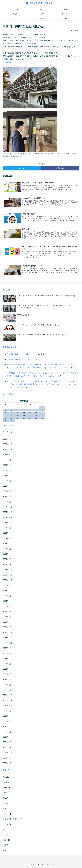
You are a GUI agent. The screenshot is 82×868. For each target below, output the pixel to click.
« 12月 (5, 426)
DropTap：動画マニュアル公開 (19, 355)
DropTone (7, 799)
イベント (6, 809)
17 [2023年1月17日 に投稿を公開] (12, 416)
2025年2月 (7, 497)
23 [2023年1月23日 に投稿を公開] (6, 418)
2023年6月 (7, 601)
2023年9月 (7, 586)
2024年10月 (8, 518)
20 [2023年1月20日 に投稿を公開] (30, 416)
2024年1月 (7, 565)
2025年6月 (7, 476)
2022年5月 (7, 669)
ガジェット (7, 814)
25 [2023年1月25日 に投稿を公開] (18, 418)
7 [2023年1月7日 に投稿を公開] (36, 411)
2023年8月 (7, 591)
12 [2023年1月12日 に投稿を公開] (24, 413)
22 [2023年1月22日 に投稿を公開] (42, 416)
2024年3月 (7, 554)
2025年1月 (7, 502)
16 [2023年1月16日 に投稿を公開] (6, 416)
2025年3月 (7, 492)
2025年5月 (7, 481)
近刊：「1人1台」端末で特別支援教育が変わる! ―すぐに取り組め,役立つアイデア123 (40, 382)
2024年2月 (7, 560)
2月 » (11, 426)
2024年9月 (7, 523)
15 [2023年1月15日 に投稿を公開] (42, 413)
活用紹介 (6, 846)
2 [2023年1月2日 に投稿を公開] (6, 411)
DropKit (6, 783)
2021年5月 (7, 732)
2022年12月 (8, 633)
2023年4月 (7, 612)
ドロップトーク (9, 825)
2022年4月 (7, 675)
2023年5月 (7, 607)
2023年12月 (8, 570)
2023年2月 (7, 622)
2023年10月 (8, 581)
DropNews (7, 788)
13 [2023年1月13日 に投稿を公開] (30, 413)
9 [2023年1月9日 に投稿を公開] (6, 413)
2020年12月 (8, 753)
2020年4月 (7, 764)
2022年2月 (7, 685)
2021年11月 (8, 701)
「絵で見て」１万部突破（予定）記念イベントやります (28, 373)
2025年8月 (7, 466)
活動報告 (6, 840)
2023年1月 (7, 628)
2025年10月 (8, 455)
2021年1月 (7, 748)
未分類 (6, 835)
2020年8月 (7, 758)
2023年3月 (7, 617)
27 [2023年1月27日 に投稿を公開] (30, 418)
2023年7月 (7, 596)
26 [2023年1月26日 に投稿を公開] (24, 418)
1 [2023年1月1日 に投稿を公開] (42, 408)
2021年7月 (7, 722)
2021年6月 (7, 727)
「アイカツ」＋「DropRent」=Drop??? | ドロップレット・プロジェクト (42, 368)
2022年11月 (8, 638)
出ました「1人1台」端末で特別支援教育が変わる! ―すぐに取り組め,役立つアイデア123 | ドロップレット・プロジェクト (43, 385)
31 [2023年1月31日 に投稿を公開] (12, 421)
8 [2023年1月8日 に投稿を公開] (42, 411)
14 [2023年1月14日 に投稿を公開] (36, 413)
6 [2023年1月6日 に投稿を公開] (30, 411)
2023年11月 (8, 575)
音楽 (5, 851)
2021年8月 (7, 717)
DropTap (6, 793)
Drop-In (6, 778)
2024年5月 (7, 544)
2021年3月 (7, 743)
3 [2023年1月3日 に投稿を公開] (12, 411)
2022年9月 (7, 649)
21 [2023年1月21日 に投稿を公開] (36, 416)
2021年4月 (7, 737)
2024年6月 (7, 539)
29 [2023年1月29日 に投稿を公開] (42, 418)
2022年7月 (7, 659)
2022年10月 (8, 643)
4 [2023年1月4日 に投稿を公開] (18, 411)
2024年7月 (7, 534)
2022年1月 (7, 690)
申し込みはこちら (9, 62)
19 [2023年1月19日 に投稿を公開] (24, 416)
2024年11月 (8, 513)
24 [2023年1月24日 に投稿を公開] (12, 418)
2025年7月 (7, 471)
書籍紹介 (6, 830)
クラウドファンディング (12, 820)
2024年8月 (7, 528)
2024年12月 (8, 507)
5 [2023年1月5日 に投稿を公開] (24, 411)
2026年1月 (7, 439)
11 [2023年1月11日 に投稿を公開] (18, 413)
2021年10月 (8, 706)
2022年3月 (7, 680)
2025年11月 (8, 450)
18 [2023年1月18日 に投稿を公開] (18, 416)
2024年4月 (7, 549)
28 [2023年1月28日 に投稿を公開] (36, 418)
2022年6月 (7, 664)
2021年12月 (8, 696)
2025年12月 (8, 445)
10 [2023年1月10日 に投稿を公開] (12, 413)
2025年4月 (7, 486)
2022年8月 (7, 654)
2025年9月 (7, 460)
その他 (6, 804)
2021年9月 (7, 711)
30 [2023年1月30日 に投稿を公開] (6, 421)
